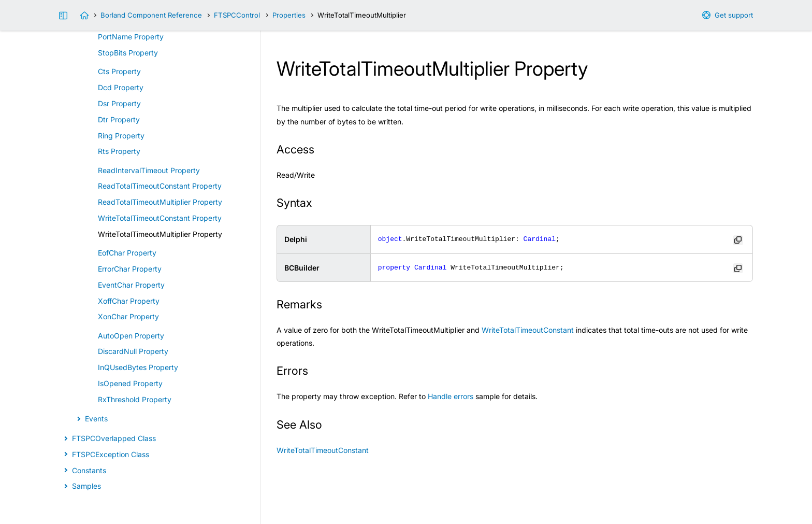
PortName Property (131, 37)
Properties (289, 15)
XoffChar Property (129, 301)
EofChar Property (127, 253)
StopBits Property (128, 53)
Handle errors (451, 396)
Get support (734, 15)
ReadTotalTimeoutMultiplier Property (160, 202)
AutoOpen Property (131, 336)
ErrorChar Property (130, 269)
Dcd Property (121, 87)
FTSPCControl (237, 15)
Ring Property (121, 136)
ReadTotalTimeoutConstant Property (160, 186)
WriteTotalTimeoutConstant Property (160, 218)
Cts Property (119, 71)
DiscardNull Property (133, 351)
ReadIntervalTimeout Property (149, 170)
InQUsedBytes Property (138, 367)
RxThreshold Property (135, 399)
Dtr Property (119, 119)
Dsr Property (119, 103)
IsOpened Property (130, 383)
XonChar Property (128, 316)
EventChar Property (131, 285)
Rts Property (119, 151)
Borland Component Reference (151, 15)
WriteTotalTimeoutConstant (528, 330)
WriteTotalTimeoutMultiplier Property (160, 234)
